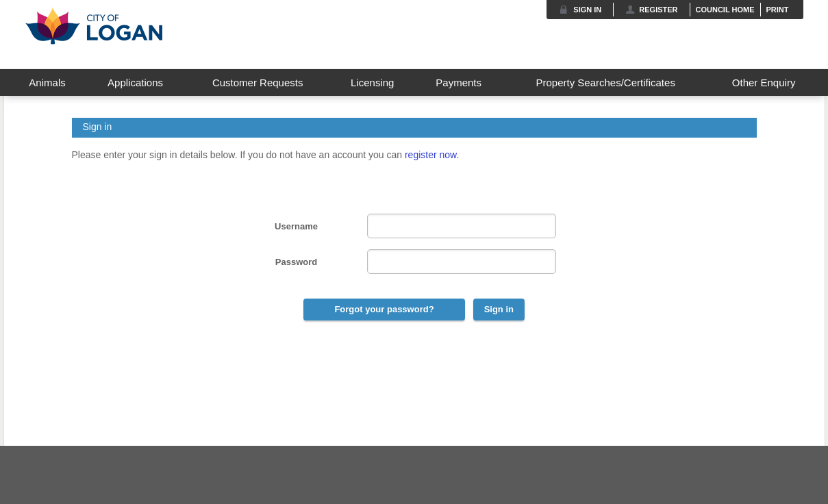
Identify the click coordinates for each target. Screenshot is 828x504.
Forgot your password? (384, 309)
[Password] (462, 262)
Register (658, 10)
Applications (135, 83)
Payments (459, 83)
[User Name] (462, 226)
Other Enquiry (764, 83)
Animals (47, 83)
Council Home (725, 10)
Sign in (587, 10)
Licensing (372, 83)
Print (778, 10)
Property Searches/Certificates (605, 83)
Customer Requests (258, 83)
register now (430, 155)
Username (296, 226)
